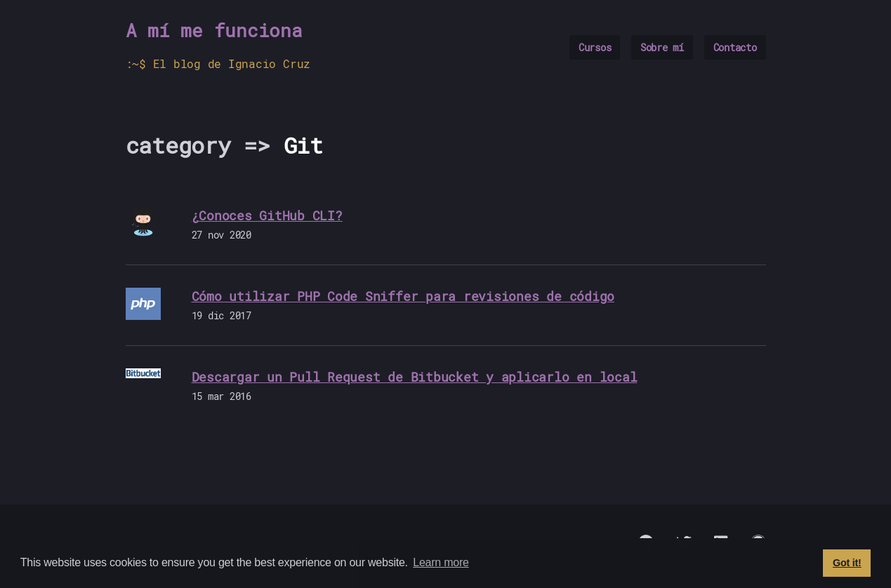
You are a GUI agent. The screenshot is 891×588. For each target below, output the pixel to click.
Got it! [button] (847, 563)
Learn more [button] (441, 562)
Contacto (735, 47)
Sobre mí (662, 47)
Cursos (595, 47)
